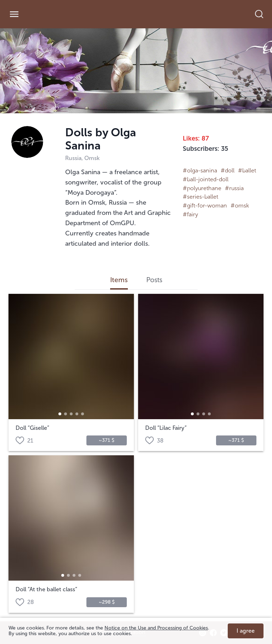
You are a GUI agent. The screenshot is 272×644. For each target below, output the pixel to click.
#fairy (190, 214)
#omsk (240, 206)
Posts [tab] (154, 280)
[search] (263, 14)
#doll (228, 170)
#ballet (247, 170)
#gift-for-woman (205, 206)
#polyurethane (202, 188)
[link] (59, 14)
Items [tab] (119, 280)
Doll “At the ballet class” (46, 589)
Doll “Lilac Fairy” (166, 428)
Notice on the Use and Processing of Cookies (156, 628)
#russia (234, 188)
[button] (60, 414)
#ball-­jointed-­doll (206, 179)
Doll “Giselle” (32, 428)
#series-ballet (200, 197)
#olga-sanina (200, 170)
